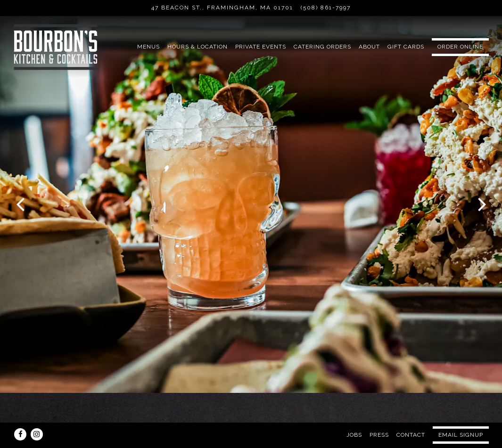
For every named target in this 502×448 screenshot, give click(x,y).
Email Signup (461, 415)
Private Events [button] (261, 47)
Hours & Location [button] (198, 47)
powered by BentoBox (251, 438)
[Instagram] (37, 415)
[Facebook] (20, 415)
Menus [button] (148, 47)
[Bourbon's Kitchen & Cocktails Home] (56, 47)
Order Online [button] (460, 47)
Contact (411, 415)
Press (379, 415)
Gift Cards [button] (406, 47)
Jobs (354, 415)
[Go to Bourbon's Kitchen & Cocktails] (222, 8)
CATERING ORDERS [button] (322, 47)
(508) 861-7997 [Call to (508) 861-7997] (326, 8)
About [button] (369, 47)
